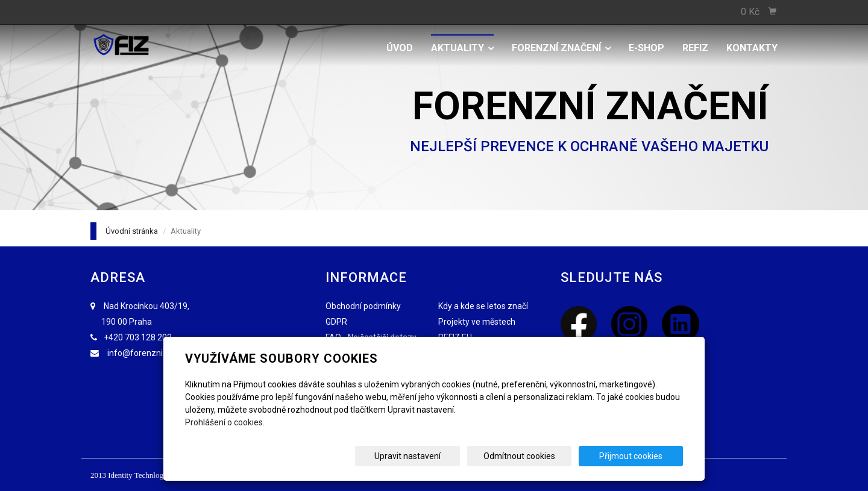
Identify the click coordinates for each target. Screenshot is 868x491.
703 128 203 (148, 337)
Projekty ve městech (477, 322)
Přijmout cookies (637, 456)
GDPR (336, 322)
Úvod (400, 48)
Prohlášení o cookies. (225, 422)
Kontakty (752, 48)
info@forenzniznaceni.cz (156, 353)
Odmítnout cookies (537, 456)
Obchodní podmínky (363, 306)
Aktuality (462, 48)
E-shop (646, 48)
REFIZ (695, 48)
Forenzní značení (561, 48)
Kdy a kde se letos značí (483, 306)
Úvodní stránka (132, 231)
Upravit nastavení (438, 456)
